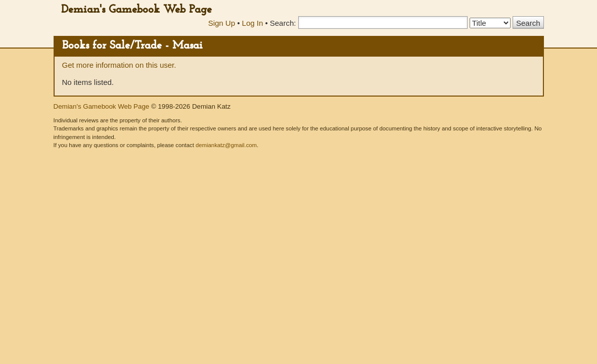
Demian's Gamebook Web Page (136, 10)
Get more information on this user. (119, 65)
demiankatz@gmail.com (226, 145)
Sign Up (222, 23)
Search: (283, 23)
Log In (253, 23)
